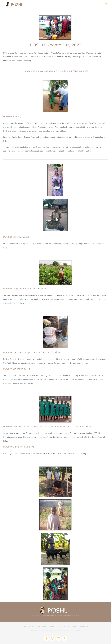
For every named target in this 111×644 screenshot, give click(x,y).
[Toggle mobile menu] (107, 4)
